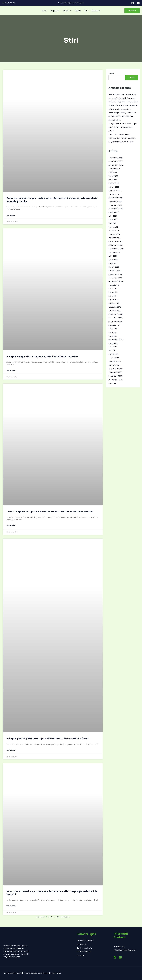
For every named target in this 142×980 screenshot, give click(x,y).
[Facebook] (133, 3)
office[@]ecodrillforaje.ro (74, 3)
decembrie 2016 (115, 369)
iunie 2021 (113, 220)
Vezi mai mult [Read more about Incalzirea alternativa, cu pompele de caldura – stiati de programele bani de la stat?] (11, 906)
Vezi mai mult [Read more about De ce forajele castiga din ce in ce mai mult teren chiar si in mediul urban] (11, 526)
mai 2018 (112, 336)
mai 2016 (112, 383)
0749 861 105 (119, 946)
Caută (111, 73)
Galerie (78, 11)
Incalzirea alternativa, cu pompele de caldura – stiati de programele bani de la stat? (122, 138)
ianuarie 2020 (115, 270)
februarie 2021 (115, 234)
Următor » (65, 917)
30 (58, 917)
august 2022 (114, 169)
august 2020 (114, 252)
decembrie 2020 (116, 241)
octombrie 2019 (115, 278)
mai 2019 (112, 296)
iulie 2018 (113, 329)
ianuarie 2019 (114, 310)
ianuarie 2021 (114, 238)
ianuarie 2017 (114, 365)
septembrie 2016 (116, 380)
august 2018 (114, 325)
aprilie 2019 (114, 300)
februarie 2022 (115, 190)
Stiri (86, 11)
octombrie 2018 (115, 321)
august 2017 (114, 343)
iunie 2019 (113, 292)
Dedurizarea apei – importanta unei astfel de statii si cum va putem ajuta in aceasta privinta (123, 98)
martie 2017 (114, 358)
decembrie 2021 (115, 198)
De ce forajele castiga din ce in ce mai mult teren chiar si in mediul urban (50, 511)
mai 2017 (112, 350)
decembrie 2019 (115, 274)
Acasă (44, 11)
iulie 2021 (113, 216)
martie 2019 (114, 303)
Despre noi (55, 11)
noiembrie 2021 (115, 201)
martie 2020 (114, 267)
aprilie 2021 (114, 227)
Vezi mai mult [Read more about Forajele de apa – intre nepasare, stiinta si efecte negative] (11, 371)
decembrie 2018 (115, 314)
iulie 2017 (113, 347)
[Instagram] (138, 3)
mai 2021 (112, 223)
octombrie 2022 (115, 161)
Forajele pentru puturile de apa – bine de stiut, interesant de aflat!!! (47, 738)
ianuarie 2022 (115, 194)
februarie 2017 (115, 361)
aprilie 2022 (114, 183)
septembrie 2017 (116, 340)
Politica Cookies (84, 951)
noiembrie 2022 (115, 158)
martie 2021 (114, 230)
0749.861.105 (10, 3)
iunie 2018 (113, 332)
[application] (70, 11)
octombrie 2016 (115, 376)
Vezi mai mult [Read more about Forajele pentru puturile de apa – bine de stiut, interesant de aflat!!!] (11, 750)
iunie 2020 (113, 260)
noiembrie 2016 (115, 372)
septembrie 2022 (116, 165)
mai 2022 (113, 180)
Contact (96, 11)
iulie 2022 (113, 172)
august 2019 (114, 285)
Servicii (67, 11)
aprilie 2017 (114, 354)
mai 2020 (113, 263)
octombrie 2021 (115, 205)
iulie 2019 (113, 289)
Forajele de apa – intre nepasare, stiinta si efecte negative (42, 356)
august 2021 (114, 212)
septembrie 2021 (116, 209)
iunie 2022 (113, 176)
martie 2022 (114, 187)
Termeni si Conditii (85, 941)
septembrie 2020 (116, 249)
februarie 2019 (115, 307)
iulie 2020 (113, 256)
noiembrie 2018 (115, 318)
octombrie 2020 (115, 245)
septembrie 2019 (116, 281)
